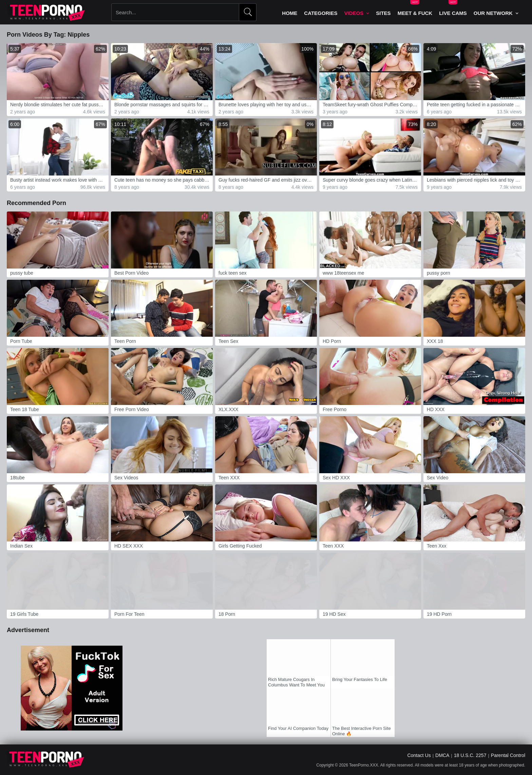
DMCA (442, 755)
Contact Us (419, 755)
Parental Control (508, 755)
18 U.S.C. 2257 (470, 755)
